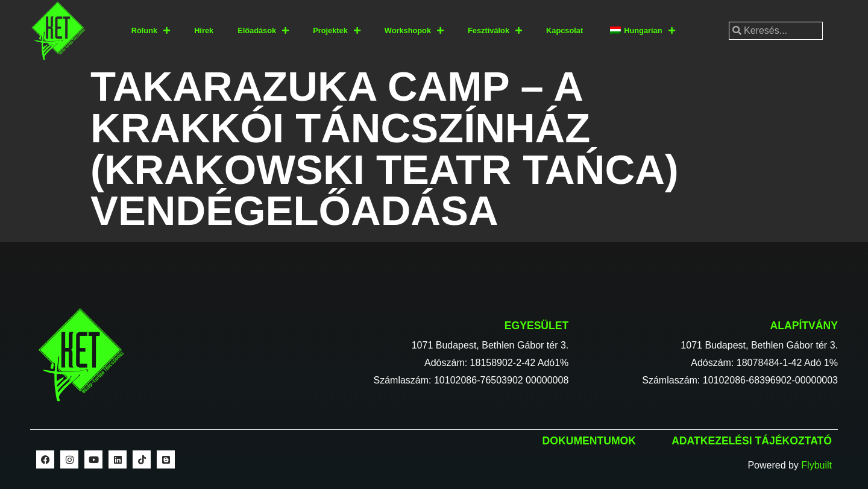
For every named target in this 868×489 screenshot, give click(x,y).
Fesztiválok (495, 31)
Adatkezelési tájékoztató (752, 441)
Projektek (337, 31)
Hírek (204, 30)
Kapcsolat (565, 30)
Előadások (263, 31)
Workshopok (414, 31)
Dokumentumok (589, 441)
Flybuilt (816, 465)
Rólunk (151, 31)
